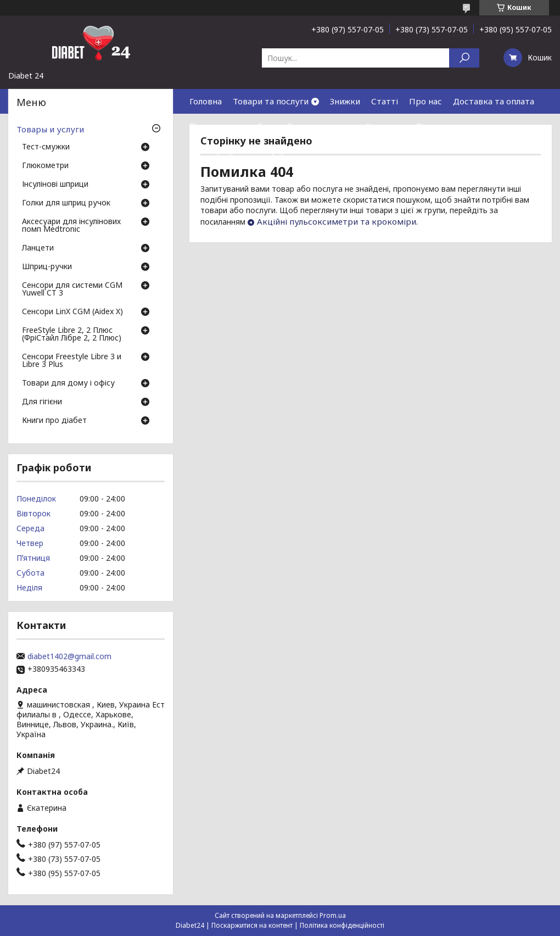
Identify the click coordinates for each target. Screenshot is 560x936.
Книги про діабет (54, 421)
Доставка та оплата (494, 101)
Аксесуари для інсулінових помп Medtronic (71, 226)
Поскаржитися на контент (252, 925)
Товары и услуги (50, 129)
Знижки (345, 101)
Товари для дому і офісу (68, 383)
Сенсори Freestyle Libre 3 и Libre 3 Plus (72, 361)
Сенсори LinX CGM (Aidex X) (72, 312)
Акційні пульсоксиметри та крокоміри (337, 221)
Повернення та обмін (233, 126)
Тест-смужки (46, 147)
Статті (385, 101)
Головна (206, 101)
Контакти (385, 126)
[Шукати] (464, 58)
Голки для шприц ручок (66, 203)
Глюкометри (45, 166)
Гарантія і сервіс (321, 126)
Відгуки (432, 126)
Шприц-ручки (47, 267)
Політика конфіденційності (342, 925)
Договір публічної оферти (243, 151)
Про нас (425, 101)
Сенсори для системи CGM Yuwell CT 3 (72, 289)
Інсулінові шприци (55, 185)
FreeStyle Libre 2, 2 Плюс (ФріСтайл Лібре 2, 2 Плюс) (72, 335)
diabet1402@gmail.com (69, 656)
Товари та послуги (271, 101)
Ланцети (38, 248)
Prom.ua (333, 915)
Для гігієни (42, 402)
